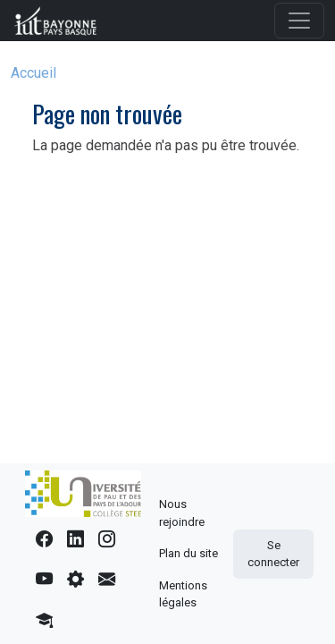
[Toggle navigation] (299, 21)
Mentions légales (183, 594)
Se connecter (273, 554)
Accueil (33, 73)
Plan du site (188, 553)
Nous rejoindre (182, 513)
